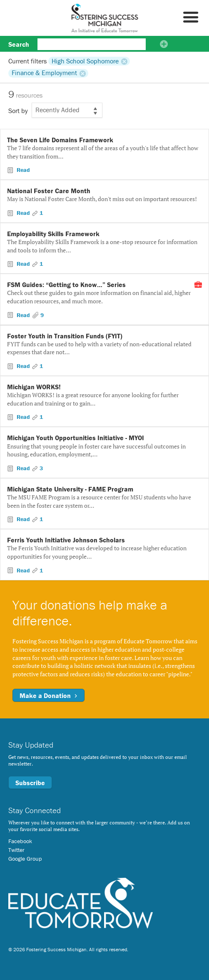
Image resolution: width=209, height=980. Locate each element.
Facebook (20, 841)
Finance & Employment (44, 73)
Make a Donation (49, 695)
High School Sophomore (85, 61)
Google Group (25, 859)
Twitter (16, 850)
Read (22, 170)
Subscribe (30, 783)
